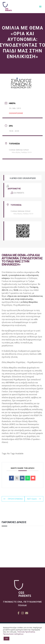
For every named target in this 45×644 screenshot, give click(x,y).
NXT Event (34, 499)
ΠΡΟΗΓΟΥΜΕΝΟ (13, 499)
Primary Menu (40, 7)
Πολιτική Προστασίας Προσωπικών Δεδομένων (19, 633)
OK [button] (6, 638)
